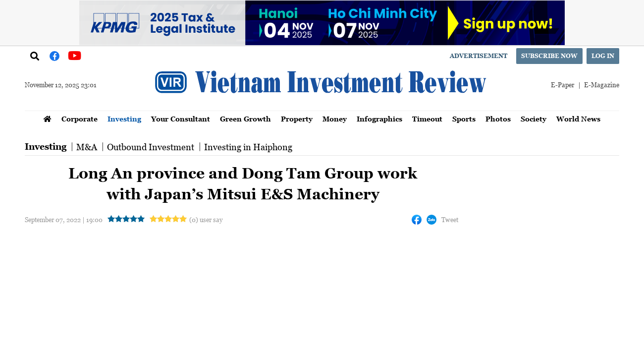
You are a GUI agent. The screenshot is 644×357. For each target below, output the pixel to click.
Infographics (379, 119)
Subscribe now (549, 56)
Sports (464, 119)
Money (335, 119)
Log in (603, 56)
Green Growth (245, 119)
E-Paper (563, 85)
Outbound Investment (151, 147)
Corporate (80, 119)
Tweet (450, 219)
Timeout (427, 119)
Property (297, 119)
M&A (87, 147)
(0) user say (206, 219)
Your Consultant (181, 119)
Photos (498, 119)
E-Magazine (602, 85)
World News (578, 119)
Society (534, 119)
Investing (124, 119)
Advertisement (479, 56)
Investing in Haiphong (248, 147)
